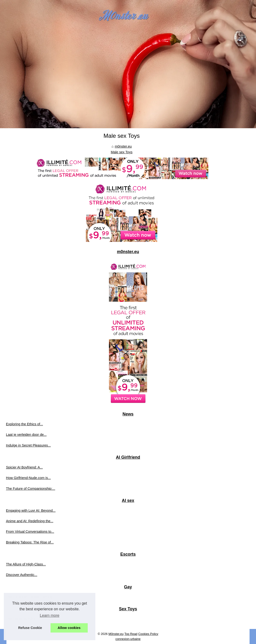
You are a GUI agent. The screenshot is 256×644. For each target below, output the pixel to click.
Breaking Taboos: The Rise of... (30, 542)
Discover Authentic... (22, 575)
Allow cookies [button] (69, 628)
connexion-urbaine (128, 639)
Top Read (131, 634)
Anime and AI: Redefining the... (30, 521)
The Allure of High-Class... (26, 564)
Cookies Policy (148, 634)
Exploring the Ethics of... (24, 424)
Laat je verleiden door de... (26, 435)
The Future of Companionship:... (31, 489)
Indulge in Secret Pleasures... (28, 445)
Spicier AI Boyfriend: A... (24, 467)
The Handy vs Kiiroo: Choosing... (31, 619)
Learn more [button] (50, 615)
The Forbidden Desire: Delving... (31, 597)
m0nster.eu (123, 146)
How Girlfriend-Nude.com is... (28, 478)
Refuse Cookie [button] (30, 628)
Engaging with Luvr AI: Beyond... (31, 511)
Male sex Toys (122, 152)
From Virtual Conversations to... (30, 532)
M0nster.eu (116, 634)
